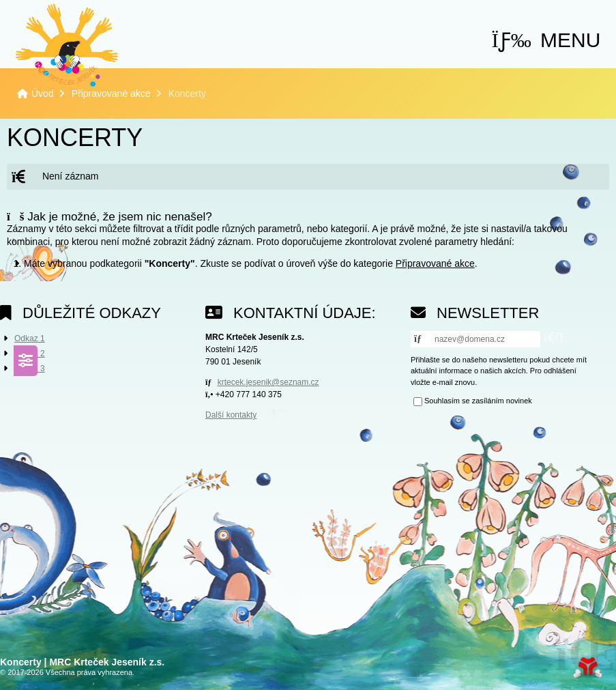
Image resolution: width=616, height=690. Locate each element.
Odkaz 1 (30, 339)
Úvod (67, 45)
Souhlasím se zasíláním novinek (478, 401)
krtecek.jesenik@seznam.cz (268, 382)
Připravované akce (111, 94)
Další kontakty (231, 415)
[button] (546, 40)
